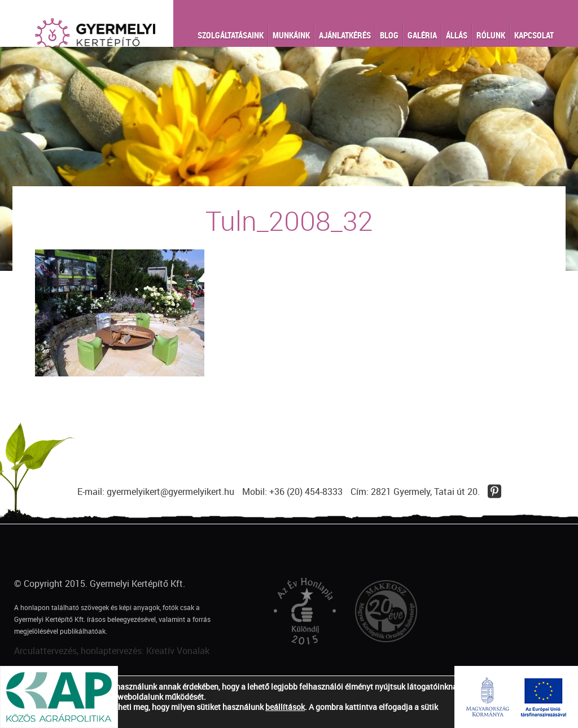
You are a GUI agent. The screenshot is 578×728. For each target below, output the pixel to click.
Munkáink (291, 35)
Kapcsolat (534, 35)
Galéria (422, 35)
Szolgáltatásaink (231, 35)
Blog (389, 35)
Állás (457, 35)
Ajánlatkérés (345, 35)
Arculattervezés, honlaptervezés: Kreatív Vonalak (112, 651)
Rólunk (491, 35)
